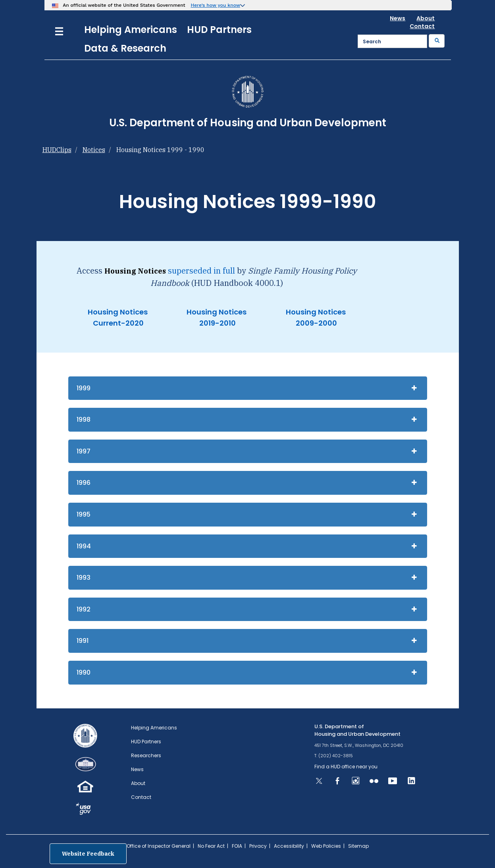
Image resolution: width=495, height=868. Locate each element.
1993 (84, 578)
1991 (83, 641)
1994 (84, 546)
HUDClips (57, 150)
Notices (94, 150)
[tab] (248, 388)
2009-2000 (316, 323)
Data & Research (125, 48)
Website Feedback (88, 854)
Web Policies (326, 846)
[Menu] (59, 30)
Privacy (258, 846)
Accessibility (289, 846)
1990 (84, 672)
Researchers (146, 755)
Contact (422, 26)
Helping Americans (131, 30)
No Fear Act (211, 846)
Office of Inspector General (159, 846)
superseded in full (201, 271)
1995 (84, 514)
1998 (84, 420)
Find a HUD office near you (346, 767)
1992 (84, 609)
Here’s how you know (215, 5)
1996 (84, 483)
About (426, 18)
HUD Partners (219, 30)
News (398, 18)
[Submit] (437, 41)
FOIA (237, 846)
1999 (84, 388)
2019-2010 (217, 323)
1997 (84, 451)
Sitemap (358, 846)
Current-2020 (117, 323)
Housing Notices (118, 312)
